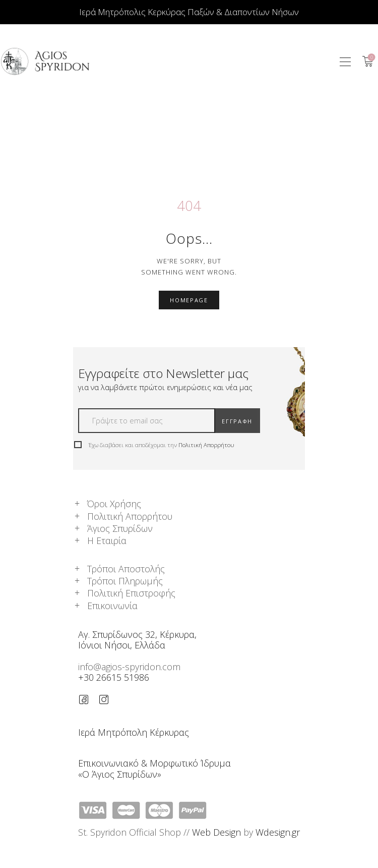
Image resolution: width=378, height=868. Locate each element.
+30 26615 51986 (114, 677)
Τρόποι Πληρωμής (125, 581)
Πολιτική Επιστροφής (131, 593)
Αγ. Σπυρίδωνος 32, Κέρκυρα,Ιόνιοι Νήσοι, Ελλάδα (137, 640)
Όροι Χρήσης (114, 504)
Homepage (189, 300)
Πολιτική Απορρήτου (206, 445)
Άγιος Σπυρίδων (120, 528)
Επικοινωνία (112, 606)
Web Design (216, 832)
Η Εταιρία (107, 540)
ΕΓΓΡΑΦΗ (237, 421)
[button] (345, 61)
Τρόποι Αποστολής (126, 569)
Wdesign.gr (278, 832)
